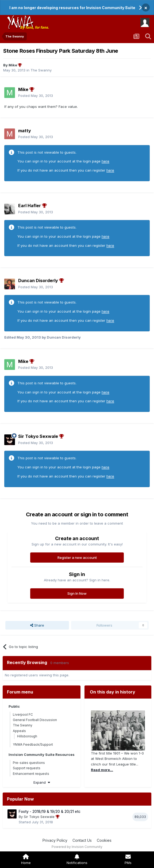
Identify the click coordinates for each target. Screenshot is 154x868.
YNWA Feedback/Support (33, 744)
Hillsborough (27, 736)
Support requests (27, 768)
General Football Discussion (35, 720)
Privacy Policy (55, 840)
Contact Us (82, 840)
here (105, 161)
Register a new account (77, 558)
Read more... (102, 770)
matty (25, 131)
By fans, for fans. (34, 27)
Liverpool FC (23, 715)
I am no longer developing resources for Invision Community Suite (72, 8)
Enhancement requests (31, 774)
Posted (36, 96)
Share (37, 625)
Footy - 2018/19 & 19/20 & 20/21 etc (50, 812)
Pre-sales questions (29, 763)
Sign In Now (77, 593)
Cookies (104, 840)
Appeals (19, 731)
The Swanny (41, 70)
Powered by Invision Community (77, 847)
